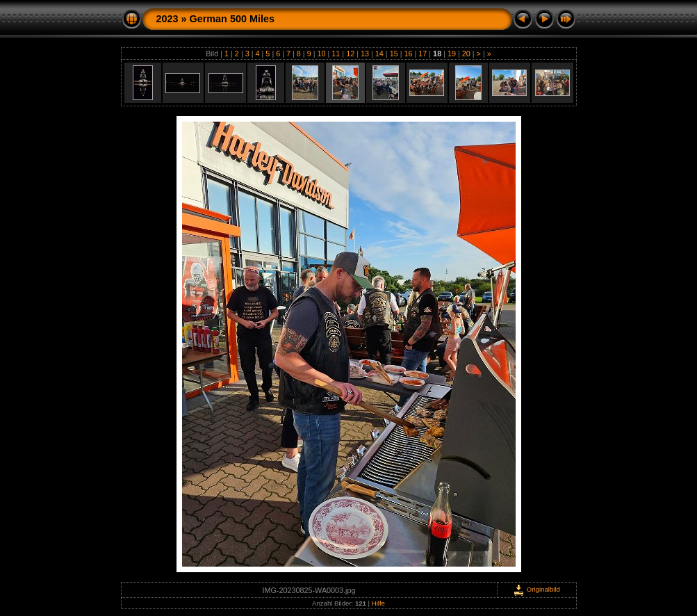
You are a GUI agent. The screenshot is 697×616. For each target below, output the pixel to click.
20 (466, 54)
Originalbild (536, 589)
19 (452, 54)
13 (365, 54)
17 (423, 54)
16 (408, 54)
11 (336, 54)
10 (322, 54)
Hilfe (378, 603)
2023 (167, 19)
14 (379, 54)
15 (394, 54)
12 (350, 54)
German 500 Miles (232, 19)
